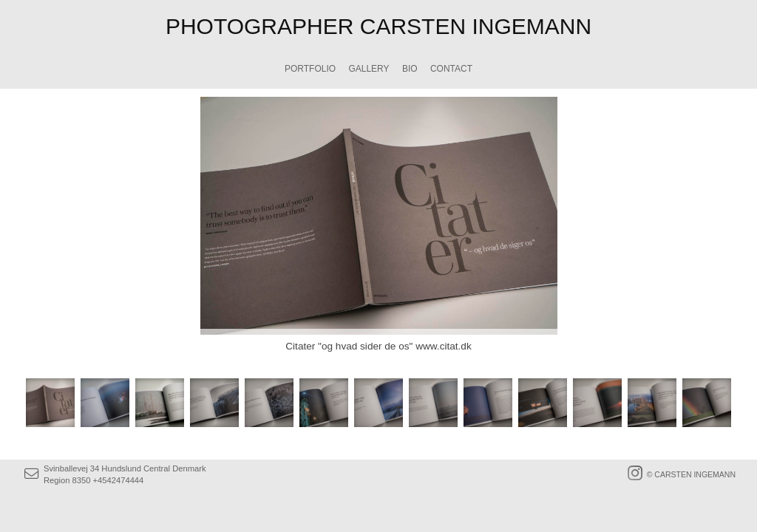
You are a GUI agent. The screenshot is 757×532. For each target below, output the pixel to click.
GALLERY (369, 69)
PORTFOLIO (310, 69)
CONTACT (451, 69)
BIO (410, 69)
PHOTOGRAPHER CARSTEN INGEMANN (378, 26)
